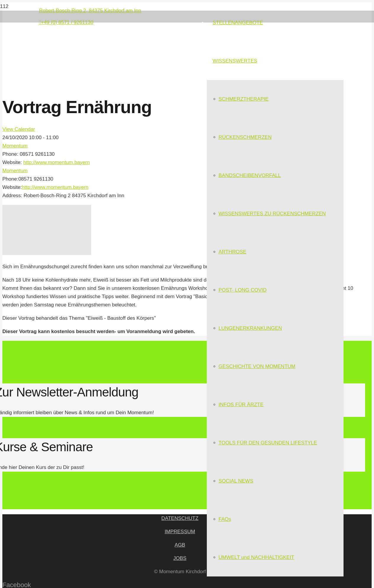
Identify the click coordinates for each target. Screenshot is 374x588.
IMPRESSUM (180, 532)
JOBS (180, 558)
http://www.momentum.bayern (57, 162)
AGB (180, 545)
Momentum (15, 146)
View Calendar (19, 129)
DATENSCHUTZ (180, 518)
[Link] (101, 65)
